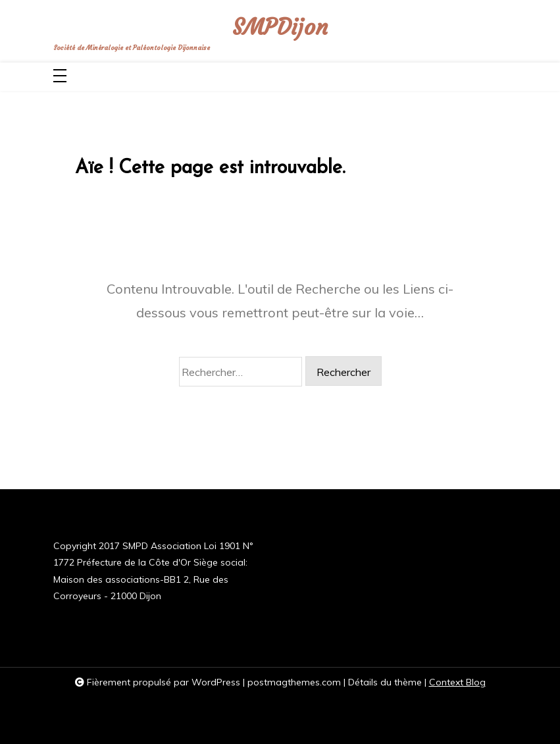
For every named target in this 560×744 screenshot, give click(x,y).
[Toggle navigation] (60, 77)
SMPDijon (280, 27)
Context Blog (457, 682)
